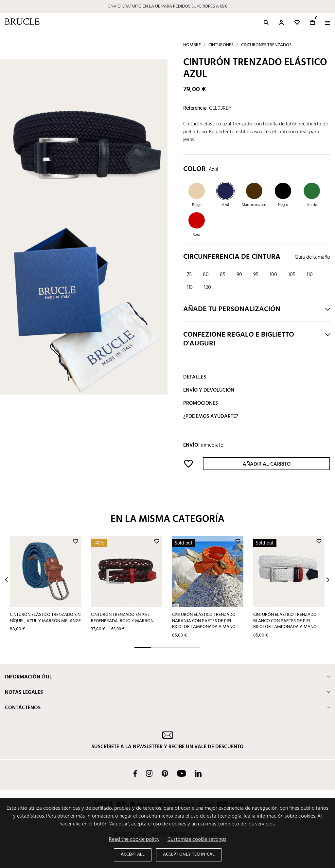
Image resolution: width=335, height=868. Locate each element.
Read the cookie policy (134, 840)
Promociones (201, 403)
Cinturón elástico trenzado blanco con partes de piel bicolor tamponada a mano (285, 621)
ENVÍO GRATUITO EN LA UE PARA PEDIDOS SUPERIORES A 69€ (168, 6)
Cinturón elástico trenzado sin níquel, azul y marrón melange (45, 618)
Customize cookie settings (197, 840)
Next (328, 580)
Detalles (195, 377)
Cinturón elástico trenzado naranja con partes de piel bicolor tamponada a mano (204, 621)
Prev (6, 580)
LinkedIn (198, 773)
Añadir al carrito (267, 464)
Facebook (135, 773)
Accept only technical (189, 854)
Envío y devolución (209, 390)
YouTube (182, 773)
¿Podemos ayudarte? (211, 416)
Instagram (149, 773)
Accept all (133, 854)
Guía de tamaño (312, 257)
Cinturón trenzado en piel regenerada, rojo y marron (122, 618)
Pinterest (165, 773)
